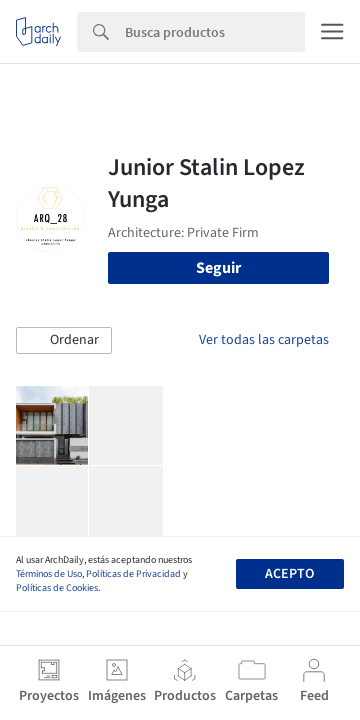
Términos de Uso (49, 574)
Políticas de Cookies (57, 588)
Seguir (218, 268)
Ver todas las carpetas (264, 340)
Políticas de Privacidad (133, 574)
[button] (64, 341)
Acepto (289, 574)
